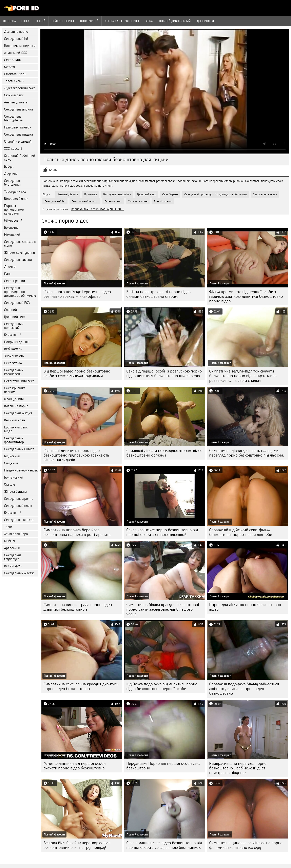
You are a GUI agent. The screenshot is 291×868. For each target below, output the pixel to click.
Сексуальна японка (18, 109)
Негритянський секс (19, 381)
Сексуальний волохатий (14, 326)
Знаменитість (14, 356)
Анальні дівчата (16, 102)
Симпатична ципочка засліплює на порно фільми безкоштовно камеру (246, 845)
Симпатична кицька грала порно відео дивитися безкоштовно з (78, 607)
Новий (41, 21)
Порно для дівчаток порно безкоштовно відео (245, 607)
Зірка (149, 21)
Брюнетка (11, 228)
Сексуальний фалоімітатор (14, 440)
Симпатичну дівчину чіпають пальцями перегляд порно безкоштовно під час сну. (247, 453)
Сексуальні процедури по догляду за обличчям (20, 292)
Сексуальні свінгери (19, 520)
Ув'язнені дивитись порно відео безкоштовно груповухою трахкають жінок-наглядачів (76, 455)
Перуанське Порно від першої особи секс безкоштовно (163, 766)
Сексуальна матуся (18, 413)
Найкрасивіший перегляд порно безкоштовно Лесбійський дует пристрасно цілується (238, 768)
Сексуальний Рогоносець (14, 372)
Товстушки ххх (15, 192)
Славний (10, 310)
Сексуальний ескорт (85, 201)
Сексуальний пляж (18, 506)
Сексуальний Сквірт (19, 449)
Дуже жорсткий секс (20, 88)
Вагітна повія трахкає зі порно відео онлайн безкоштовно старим (159, 294)
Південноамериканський (21, 470)
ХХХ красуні (13, 149)
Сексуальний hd (16, 39)
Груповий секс (15, 317)
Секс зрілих (13, 60)
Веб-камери (13, 349)
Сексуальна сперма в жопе (20, 244)
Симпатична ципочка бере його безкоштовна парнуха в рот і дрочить (77, 532)
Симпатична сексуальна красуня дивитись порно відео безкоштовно (81, 686)
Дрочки (10, 267)
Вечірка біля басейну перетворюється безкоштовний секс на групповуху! (77, 845)
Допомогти (206, 21)
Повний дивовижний (175, 21)
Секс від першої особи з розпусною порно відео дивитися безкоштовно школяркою (164, 374)
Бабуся (9, 167)
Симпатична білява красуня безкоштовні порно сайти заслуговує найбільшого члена (163, 609)
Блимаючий (13, 335)
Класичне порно (16, 406)
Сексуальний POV (17, 303)
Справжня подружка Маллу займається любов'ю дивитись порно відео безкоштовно (244, 689)
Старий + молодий (18, 142)
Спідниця (11, 463)
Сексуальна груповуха (13, 557)
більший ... (117, 209)
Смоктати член (15, 74)
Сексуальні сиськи (18, 260)
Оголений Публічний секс (20, 158)
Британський (14, 477)
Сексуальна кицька (18, 134)
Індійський (12, 456)
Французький (14, 399)
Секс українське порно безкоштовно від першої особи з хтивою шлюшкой (162, 532)
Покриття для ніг (17, 342)
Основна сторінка (16, 21)
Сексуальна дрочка (19, 499)
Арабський (12, 548)
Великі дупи (13, 566)
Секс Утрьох (13, 363)
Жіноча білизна (15, 492)
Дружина (11, 174)
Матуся (9, 67)
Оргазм (9, 485)
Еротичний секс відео (16, 429)
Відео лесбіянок (16, 199)
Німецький (12, 235)
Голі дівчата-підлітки (20, 46)
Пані (7, 274)
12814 (53, 170)
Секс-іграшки (14, 281)
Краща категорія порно (122, 21)
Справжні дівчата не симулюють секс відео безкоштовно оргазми (164, 453)
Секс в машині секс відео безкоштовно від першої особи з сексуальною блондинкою (164, 845)
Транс (8, 527)
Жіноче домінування (19, 253)
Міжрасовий (13, 220)
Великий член (15, 420)
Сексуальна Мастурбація (13, 118)
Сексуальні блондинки (12, 183)
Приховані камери (18, 127)
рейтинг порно (63, 21)
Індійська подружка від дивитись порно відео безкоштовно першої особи (162, 686)
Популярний (89, 21)
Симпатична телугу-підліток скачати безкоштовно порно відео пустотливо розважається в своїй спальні (243, 376)
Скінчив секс (14, 95)
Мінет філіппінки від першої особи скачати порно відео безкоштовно (75, 766)
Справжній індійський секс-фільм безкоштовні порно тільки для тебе (241, 532)
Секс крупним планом (15, 390)
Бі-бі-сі (9, 541)
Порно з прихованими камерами (14, 210)
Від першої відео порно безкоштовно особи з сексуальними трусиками (77, 374)
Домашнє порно (16, 32)
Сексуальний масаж (19, 573)
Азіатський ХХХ (15, 53)
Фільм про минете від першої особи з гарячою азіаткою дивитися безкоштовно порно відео (246, 296)
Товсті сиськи (14, 81)
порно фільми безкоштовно (90, 209)
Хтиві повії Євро (16, 534)
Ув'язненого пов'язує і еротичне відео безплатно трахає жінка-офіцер (77, 294)
